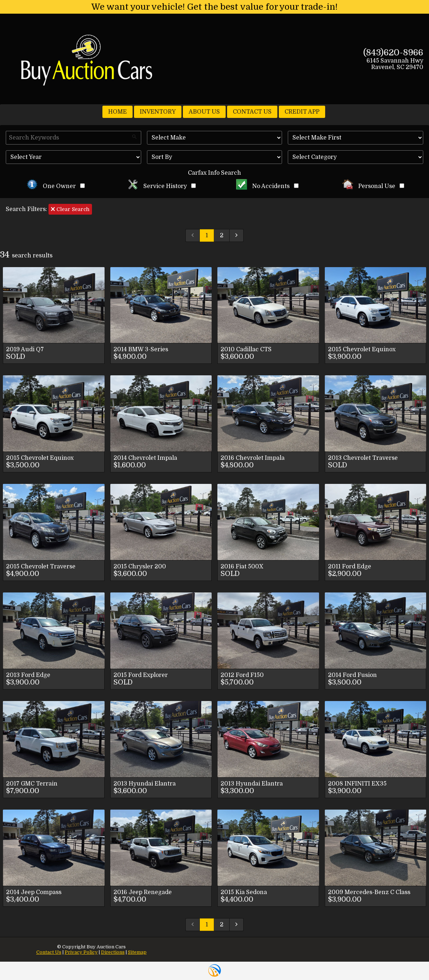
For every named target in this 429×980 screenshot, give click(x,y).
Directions (113, 952)
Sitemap (137, 952)
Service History (162, 186)
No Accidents (267, 186)
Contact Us (49, 952)
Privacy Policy (81, 952)
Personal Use (373, 186)
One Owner (56, 186)
